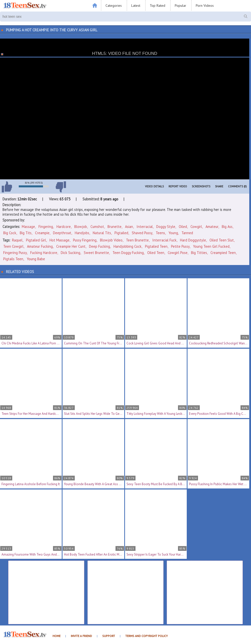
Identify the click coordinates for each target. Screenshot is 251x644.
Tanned (187, 233)
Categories (114, 6)
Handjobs (82, 233)
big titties (199, 253)
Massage (28, 227)
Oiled (183, 227)
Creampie (42, 233)
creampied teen (223, 253)
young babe (36, 259)
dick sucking (70, 253)
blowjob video (111, 240)
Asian (129, 227)
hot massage (59, 240)
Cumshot (97, 227)
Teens (160, 233)
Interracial (145, 227)
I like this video (7, 187)
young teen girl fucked (211, 246)
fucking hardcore (44, 253)
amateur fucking (40, 246)
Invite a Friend (81, 636)
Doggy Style (166, 227)
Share (219, 186)
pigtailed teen (156, 246)
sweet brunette (96, 253)
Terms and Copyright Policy (146, 636)
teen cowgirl (13, 246)
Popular (180, 6)
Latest (136, 6)
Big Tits (26, 233)
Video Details (154, 186)
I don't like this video (61, 187)
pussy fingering (85, 240)
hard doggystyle (193, 240)
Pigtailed (121, 233)
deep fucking (99, 246)
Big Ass (227, 227)
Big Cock (10, 233)
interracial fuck (164, 240)
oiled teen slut (222, 240)
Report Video (178, 186)
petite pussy (180, 246)
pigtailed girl (36, 240)
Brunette (114, 227)
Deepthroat (62, 233)
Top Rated (157, 6)
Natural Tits (102, 233)
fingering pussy (15, 253)
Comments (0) (237, 186)
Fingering (46, 227)
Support (109, 636)
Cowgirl (196, 227)
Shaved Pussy (142, 233)
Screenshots (201, 186)
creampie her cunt (71, 246)
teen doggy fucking (128, 253)
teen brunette (137, 240)
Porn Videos (205, 6)
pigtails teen (13, 259)
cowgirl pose (178, 253)
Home (56, 636)
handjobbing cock (127, 246)
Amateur (212, 227)
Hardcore (64, 227)
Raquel (17, 240)
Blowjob (81, 227)
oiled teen (156, 253)
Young (173, 233)
